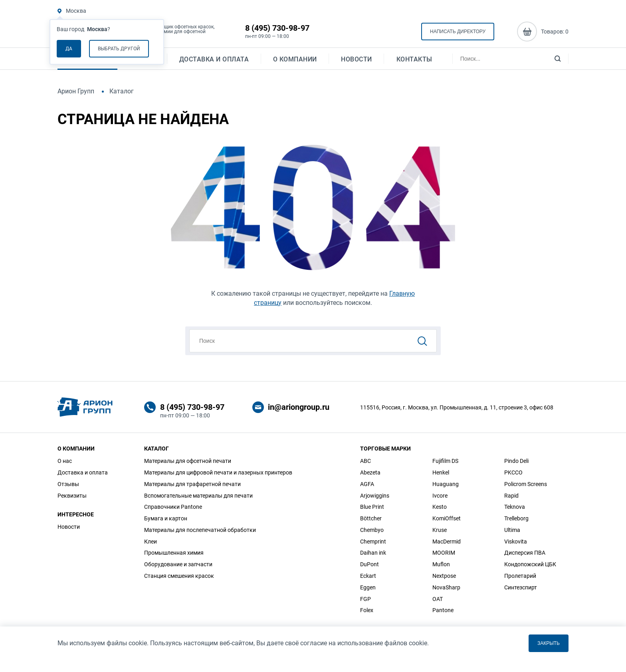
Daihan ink (373, 553)
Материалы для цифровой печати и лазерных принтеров (218, 472)
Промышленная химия (174, 553)
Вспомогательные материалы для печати (198, 496)
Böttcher (371, 518)
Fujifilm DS (445, 461)
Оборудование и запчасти (178, 564)
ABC (365, 461)
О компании (295, 62)
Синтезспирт (521, 587)
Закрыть (549, 643)
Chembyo (372, 530)
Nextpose (444, 576)
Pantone (443, 610)
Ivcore (440, 496)
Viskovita (516, 542)
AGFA (367, 484)
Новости (357, 62)
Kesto (440, 507)
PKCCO (513, 472)
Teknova (515, 507)
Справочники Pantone (173, 507)
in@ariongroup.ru (299, 407)
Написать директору (458, 32)
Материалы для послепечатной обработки (200, 530)
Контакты (414, 62)
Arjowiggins (375, 496)
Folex (367, 610)
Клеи (151, 542)
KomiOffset (447, 518)
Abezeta (370, 472)
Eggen (368, 587)
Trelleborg (516, 518)
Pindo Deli (516, 461)
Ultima (512, 530)
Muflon (441, 564)
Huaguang (446, 484)
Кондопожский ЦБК (530, 564)
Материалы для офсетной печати (188, 461)
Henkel (441, 472)
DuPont (369, 564)
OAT (438, 599)
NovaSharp (446, 587)
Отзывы (68, 484)
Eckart (368, 576)
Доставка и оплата (214, 62)
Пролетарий (520, 576)
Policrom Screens (526, 484)
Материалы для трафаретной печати (192, 484)
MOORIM (444, 553)
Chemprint (373, 542)
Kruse (440, 530)
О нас (65, 461)
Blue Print (372, 507)
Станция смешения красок (179, 576)
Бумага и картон (166, 518)
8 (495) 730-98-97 (277, 29)
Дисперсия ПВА (525, 553)
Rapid (511, 496)
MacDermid (447, 542)
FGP (365, 599)
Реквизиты (72, 496)
